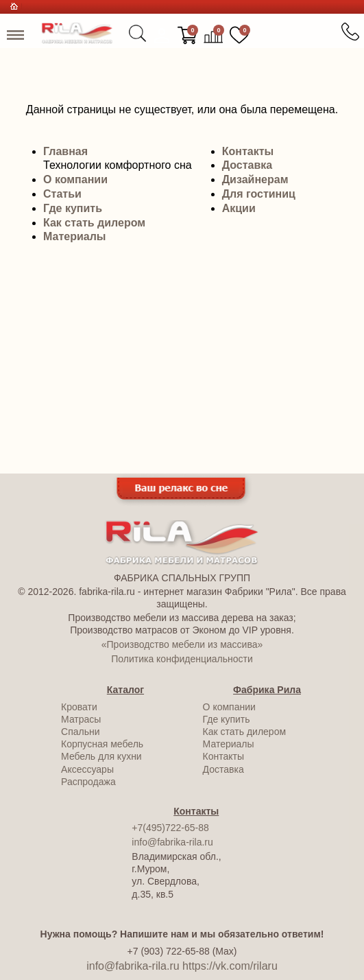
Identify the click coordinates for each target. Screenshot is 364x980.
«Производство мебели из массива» (182, 644)
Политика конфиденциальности (182, 659)
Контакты (248, 151)
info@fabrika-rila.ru (172, 842)
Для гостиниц (259, 194)
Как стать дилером (94, 223)
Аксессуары (87, 769)
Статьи (62, 194)
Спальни (81, 732)
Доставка (247, 165)
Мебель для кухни (101, 756)
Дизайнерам (255, 179)
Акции (239, 208)
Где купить (73, 208)
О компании (75, 179)
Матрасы (81, 719)
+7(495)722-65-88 (170, 828)
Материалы (75, 236)
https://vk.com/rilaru (230, 966)
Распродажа (88, 782)
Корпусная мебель (102, 744)
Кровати (79, 707)
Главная (65, 151)
